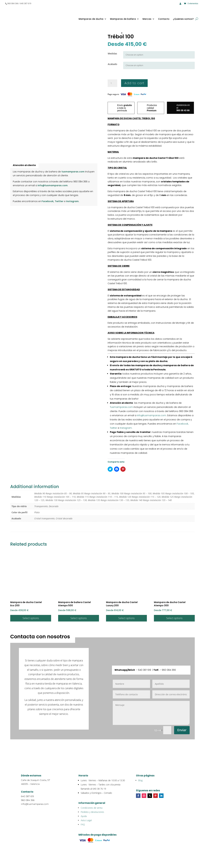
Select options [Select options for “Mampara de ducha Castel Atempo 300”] (174, 618)
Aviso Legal (86, 820)
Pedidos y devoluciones (92, 812)
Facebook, (48, 201)
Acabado (112, 64)
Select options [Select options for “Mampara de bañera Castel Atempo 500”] (79, 618)
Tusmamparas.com (121, 407)
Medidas (112, 53)
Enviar (182, 730)
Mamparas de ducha (91, 19)
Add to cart (134, 83)
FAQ (83, 824)
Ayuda (84, 816)
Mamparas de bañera (123, 19)
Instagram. (73, 201)
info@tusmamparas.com (53, 185)
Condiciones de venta (92, 808)
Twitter (59, 201)
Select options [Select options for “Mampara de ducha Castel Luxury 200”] (126, 618)
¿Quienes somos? (183, 19)
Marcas (147, 19)
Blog (140, 780)
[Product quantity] (112, 83)
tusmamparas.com (73, 172)
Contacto (164, 19)
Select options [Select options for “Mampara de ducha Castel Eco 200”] (31, 618)
